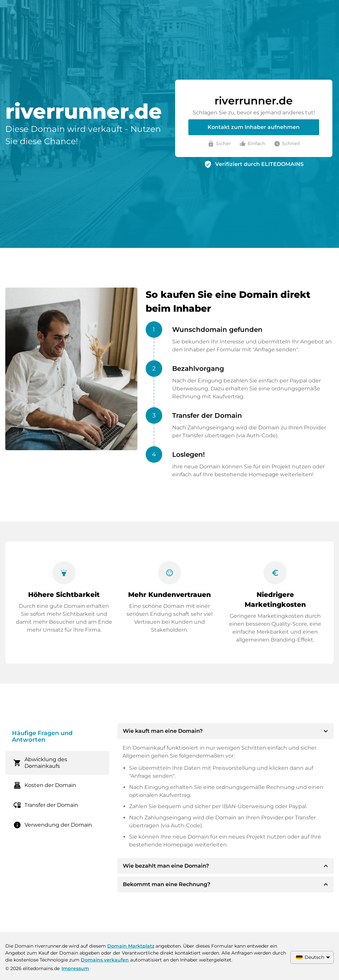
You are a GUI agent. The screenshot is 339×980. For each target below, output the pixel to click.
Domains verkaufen (105, 960)
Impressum (75, 968)
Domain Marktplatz (131, 946)
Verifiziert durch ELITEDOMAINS (259, 164)
